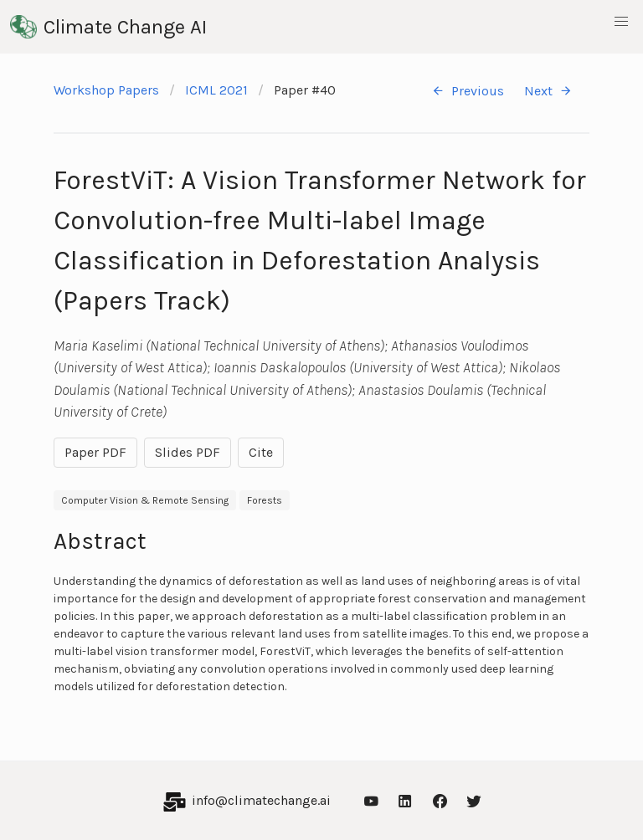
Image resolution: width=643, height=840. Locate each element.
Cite (261, 452)
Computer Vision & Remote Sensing (145, 500)
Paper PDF (95, 452)
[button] (621, 22)
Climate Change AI (108, 27)
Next (548, 91)
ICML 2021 (216, 90)
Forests (265, 500)
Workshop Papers (106, 90)
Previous (468, 91)
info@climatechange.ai (261, 800)
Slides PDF (188, 452)
